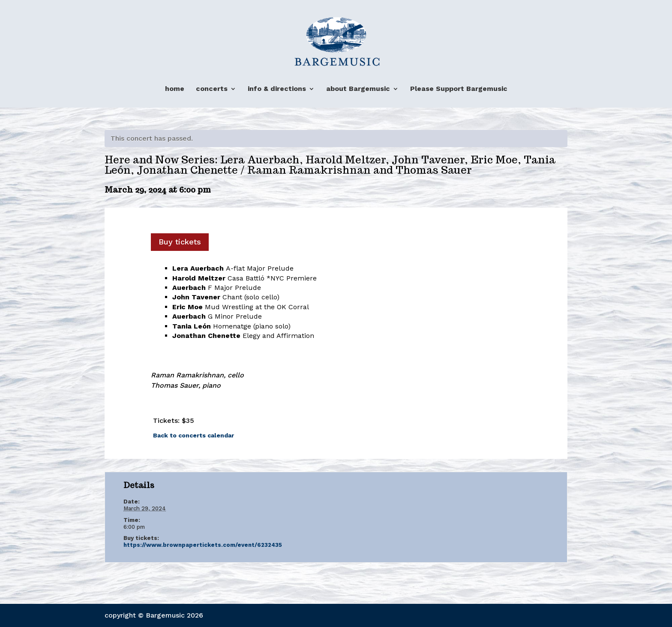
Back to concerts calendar (193, 435)
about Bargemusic (358, 89)
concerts (212, 89)
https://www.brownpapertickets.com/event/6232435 (203, 545)
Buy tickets (180, 242)
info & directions (277, 89)
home (175, 89)
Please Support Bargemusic (459, 89)
